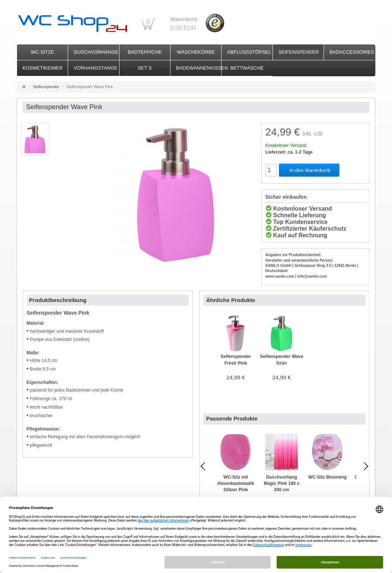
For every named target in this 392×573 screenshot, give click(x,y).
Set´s (145, 68)
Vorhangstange (95, 68)
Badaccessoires (352, 52)
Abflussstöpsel (249, 52)
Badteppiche (145, 52)
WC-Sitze (42, 52)
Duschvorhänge (96, 52)
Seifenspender (299, 52)
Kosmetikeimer (43, 68)
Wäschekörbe (196, 52)
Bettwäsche (247, 68)
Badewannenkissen (199, 68)
